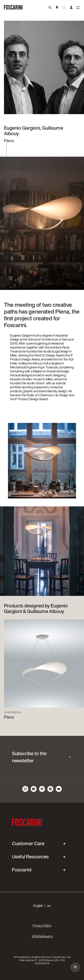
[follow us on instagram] (25, 791)
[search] (50, 8)
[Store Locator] (57, 8)
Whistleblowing (42, 936)
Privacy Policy (42, 926)
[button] (42, 906)
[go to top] (75, 967)
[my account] (71, 8)
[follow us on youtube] (59, 791)
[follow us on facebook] (34, 791)
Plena (9, 717)
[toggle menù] (78, 8)
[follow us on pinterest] (50, 791)
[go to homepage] (13, 8)
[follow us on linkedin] (42, 791)
